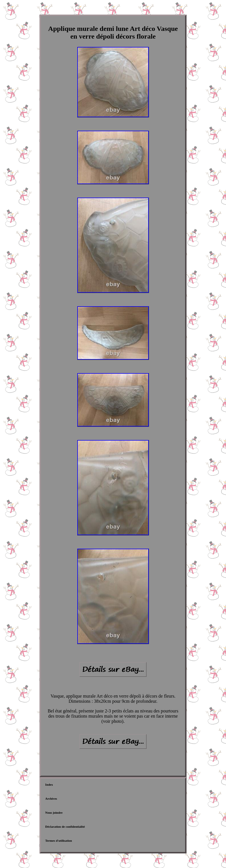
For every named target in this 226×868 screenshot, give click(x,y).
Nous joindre (54, 813)
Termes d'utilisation (59, 841)
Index (49, 785)
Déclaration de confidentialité (65, 827)
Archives (51, 799)
